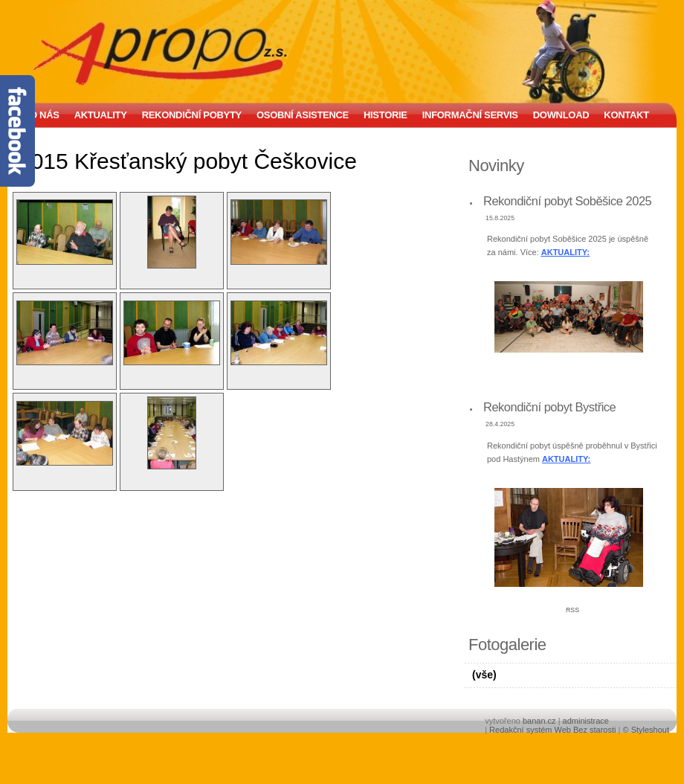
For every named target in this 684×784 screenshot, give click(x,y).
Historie (385, 115)
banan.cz (539, 721)
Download (561, 115)
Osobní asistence (303, 115)
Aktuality (101, 115)
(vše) (484, 675)
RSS (572, 610)
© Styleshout (646, 730)
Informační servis (470, 115)
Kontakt (626, 115)
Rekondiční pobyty (192, 115)
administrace (586, 721)
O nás (45, 115)
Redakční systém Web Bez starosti (552, 730)
